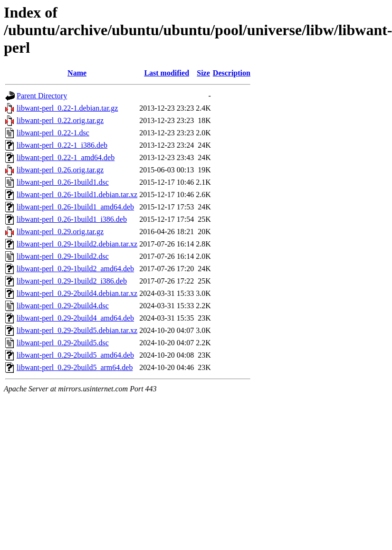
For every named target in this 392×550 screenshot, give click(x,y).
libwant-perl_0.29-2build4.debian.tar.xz (77, 293)
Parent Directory (42, 96)
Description (232, 73)
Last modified (167, 73)
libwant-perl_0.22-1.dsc (53, 133)
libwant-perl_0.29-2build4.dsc (63, 306)
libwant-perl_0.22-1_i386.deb (62, 145)
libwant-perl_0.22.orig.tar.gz (60, 120)
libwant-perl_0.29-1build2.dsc (63, 256)
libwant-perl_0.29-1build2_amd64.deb (75, 269)
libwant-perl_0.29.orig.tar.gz (60, 232)
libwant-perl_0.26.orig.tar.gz (60, 170)
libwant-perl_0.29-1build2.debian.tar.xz (77, 244)
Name (77, 73)
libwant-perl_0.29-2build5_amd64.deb (75, 355)
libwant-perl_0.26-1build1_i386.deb (72, 219)
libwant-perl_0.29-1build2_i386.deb (72, 281)
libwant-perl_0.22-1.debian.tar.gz (67, 108)
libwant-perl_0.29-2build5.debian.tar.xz (77, 330)
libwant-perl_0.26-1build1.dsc (63, 182)
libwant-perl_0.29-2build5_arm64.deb (75, 367)
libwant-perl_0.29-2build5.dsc (63, 343)
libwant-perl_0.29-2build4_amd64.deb (75, 318)
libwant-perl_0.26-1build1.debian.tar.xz (77, 194)
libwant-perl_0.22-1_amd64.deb (66, 157)
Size (203, 73)
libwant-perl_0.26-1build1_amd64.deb (75, 207)
